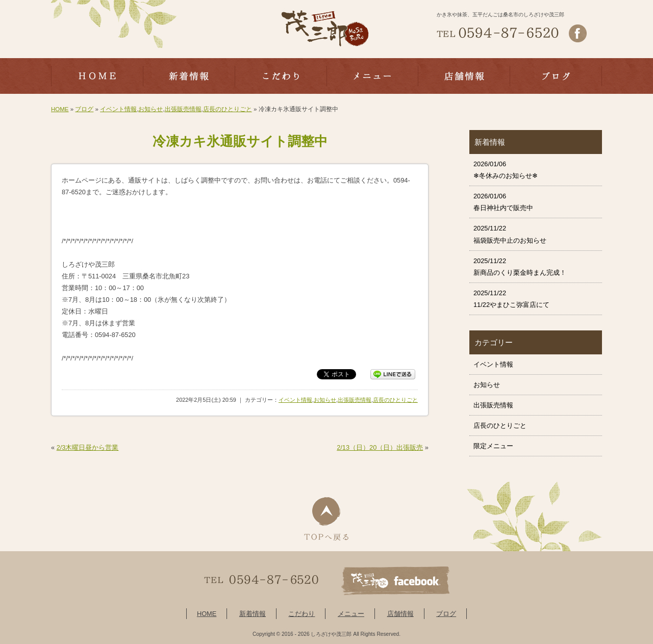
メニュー (351, 614)
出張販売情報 (183, 109)
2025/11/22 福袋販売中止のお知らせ (510, 234)
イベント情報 (118, 109)
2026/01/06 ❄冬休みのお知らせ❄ (506, 170)
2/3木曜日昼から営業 (88, 447)
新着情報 (253, 614)
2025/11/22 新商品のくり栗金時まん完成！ (520, 267)
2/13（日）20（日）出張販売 (380, 447)
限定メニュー (493, 446)
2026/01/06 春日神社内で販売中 (503, 202)
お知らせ (150, 109)
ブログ (84, 109)
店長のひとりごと (228, 109)
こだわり (302, 614)
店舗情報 (400, 614)
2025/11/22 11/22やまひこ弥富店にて (511, 299)
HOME (60, 109)
